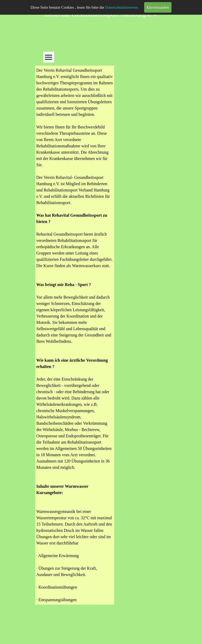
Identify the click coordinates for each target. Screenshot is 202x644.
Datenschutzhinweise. (122, 7)
